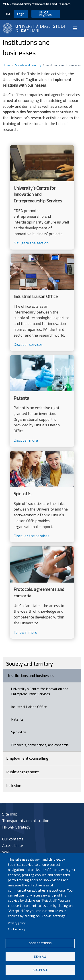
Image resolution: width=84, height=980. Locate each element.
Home (7, 65)
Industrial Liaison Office (29, 707)
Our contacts (13, 839)
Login (21, 14)
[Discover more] (42, 401)
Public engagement (23, 772)
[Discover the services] (42, 497)
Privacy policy (17, 923)
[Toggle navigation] (76, 28)
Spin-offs (18, 732)
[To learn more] (42, 593)
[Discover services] (42, 302)
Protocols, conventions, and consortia (40, 745)
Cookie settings (40, 943)
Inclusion (14, 786)
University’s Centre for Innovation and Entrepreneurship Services (40, 691)
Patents (17, 719)
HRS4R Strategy (16, 827)
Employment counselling (27, 758)
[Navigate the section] (42, 197)
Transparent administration (26, 821)
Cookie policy (17, 929)
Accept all (40, 970)
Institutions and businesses (31, 676)
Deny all (40, 956)
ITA (8, 14)
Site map (10, 814)
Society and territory (28, 65)
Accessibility (13, 845)
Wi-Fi (7, 852)
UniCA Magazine (46, 14)
